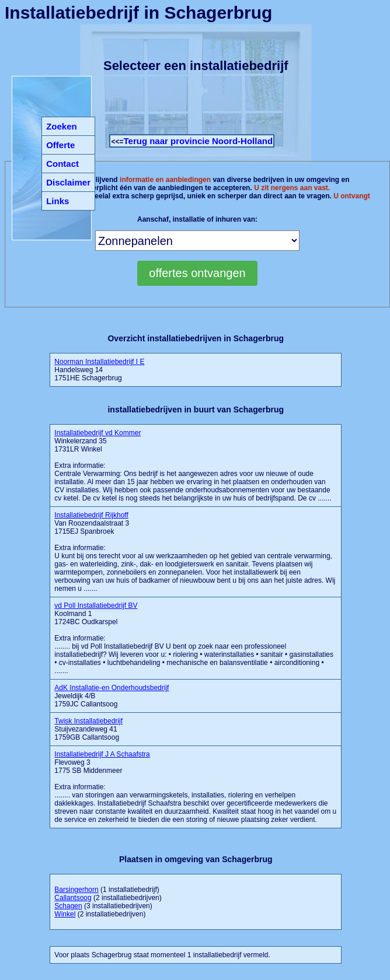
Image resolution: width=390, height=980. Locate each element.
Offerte (60, 145)
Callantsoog (73, 898)
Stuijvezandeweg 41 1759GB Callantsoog (88, 729)
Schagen (68, 906)
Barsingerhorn (76, 890)
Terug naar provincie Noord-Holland (198, 141)
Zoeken (62, 126)
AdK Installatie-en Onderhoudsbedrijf (112, 688)
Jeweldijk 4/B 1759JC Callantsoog (112, 696)
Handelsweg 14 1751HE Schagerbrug (99, 370)
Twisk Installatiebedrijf (88, 721)
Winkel (65, 914)
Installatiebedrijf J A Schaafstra (102, 754)
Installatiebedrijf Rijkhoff (91, 515)
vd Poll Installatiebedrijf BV (96, 605)
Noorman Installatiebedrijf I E (99, 362)
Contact (62, 164)
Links (58, 201)
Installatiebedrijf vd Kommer (97, 433)
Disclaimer (68, 182)
